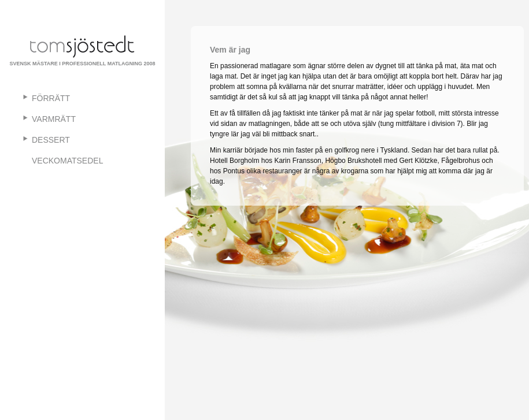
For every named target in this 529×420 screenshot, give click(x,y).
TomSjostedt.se (82, 46)
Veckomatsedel (67, 161)
